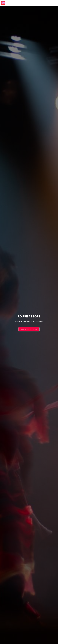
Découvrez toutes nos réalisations (29, 329)
